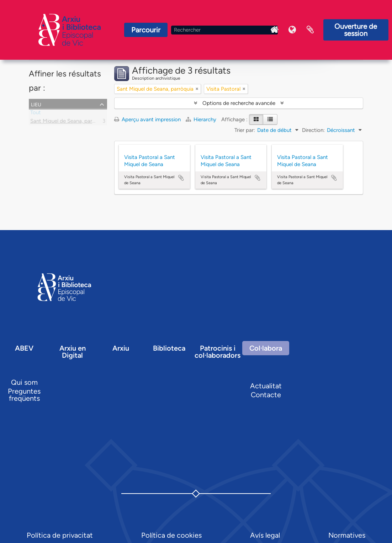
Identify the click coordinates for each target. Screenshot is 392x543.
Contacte (266, 395)
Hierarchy (202, 119)
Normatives (347, 535)
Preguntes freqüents (24, 395)
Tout (36, 114)
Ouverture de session (356, 30)
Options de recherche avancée (239, 103)
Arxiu (121, 348)
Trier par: (245, 130)
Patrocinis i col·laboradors (218, 352)
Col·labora (266, 348)
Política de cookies (171, 535)
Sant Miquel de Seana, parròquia (69, 122)
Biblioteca (169, 348)
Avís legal (265, 535)
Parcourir (146, 30)
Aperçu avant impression (147, 119)
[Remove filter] (197, 89)
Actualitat (266, 386)
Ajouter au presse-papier (181, 178)
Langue (292, 30)
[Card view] (256, 119)
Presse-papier (310, 30)
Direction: (313, 130)
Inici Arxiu (275, 30)
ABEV (24, 348)
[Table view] (270, 119)
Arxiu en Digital (73, 352)
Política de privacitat (60, 535)
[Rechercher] (224, 30)
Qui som (24, 382)
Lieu (36, 104)
